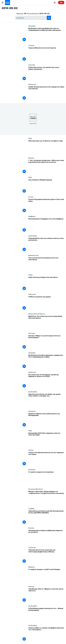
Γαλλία (31, 450)
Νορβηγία (32, 216)
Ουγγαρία (32, 26)
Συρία (30, 275)
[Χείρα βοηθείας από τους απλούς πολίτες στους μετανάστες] (46, 245)
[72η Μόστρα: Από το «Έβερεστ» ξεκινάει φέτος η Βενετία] (46, 595)
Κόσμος (31, 158)
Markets (31, 567)
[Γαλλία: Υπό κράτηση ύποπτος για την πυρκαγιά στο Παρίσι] (46, 459)
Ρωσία (31, 197)
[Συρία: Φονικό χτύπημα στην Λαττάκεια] (46, 284)
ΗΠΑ (30, 138)
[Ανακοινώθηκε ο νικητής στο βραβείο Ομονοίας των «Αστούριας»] (46, 634)
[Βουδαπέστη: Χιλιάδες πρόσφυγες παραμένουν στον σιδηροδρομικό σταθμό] (46, 362)
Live (61, 2)
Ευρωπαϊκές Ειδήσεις (37, 314)
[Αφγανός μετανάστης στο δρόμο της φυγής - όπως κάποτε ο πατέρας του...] (46, 401)
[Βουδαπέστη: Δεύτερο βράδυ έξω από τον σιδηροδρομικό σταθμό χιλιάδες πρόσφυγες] (46, 35)
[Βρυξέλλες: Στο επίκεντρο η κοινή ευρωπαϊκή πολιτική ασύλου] (46, 323)
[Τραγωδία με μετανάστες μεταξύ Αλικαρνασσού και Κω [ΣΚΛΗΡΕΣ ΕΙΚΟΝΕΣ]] (46, 517)
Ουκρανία (32, 411)
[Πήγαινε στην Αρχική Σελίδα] (8, 3)
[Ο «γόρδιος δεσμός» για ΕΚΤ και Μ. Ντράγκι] (46, 576)
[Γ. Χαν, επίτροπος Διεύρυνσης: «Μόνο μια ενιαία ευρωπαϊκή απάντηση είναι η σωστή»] (46, 167)
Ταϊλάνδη (32, 547)
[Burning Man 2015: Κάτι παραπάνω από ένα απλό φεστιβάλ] (46, 440)
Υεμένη (31, 45)
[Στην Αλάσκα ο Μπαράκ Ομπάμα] (46, 186)
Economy (32, 469)
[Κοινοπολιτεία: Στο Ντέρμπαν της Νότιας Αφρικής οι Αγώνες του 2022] (46, 381)
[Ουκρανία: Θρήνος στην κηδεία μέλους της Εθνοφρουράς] (46, 420)
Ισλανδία (32, 65)
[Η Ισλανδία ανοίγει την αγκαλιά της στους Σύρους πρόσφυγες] (46, 74)
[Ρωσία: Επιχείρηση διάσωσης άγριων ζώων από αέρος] (46, 206)
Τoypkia (31, 508)
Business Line (33, 255)
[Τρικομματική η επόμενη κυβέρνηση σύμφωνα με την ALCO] (46, 537)
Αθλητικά (32, 84)
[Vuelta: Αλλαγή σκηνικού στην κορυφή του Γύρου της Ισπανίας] (46, 93)
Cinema (31, 586)
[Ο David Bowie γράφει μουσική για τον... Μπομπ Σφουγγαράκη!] (46, 615)
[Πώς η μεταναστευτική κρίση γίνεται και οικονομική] (46, 264)
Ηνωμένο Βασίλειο (36, 489)
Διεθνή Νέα (33, 236)
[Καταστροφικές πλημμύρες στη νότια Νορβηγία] (46, 225)
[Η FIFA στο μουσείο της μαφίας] (46, 303)
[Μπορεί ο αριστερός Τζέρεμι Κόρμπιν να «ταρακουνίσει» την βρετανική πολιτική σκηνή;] (46, 498)
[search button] (49, 18)
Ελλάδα (31, 528)
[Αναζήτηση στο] (33, 18)
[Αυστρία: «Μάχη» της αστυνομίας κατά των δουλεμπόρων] (46, 342)
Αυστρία (32, 333)
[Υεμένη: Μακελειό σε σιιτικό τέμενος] (46, 54)
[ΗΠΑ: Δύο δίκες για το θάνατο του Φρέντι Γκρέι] (46, 147)
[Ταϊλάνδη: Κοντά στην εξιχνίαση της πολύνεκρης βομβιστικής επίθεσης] (46, 556)
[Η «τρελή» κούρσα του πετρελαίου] (46, 478)
